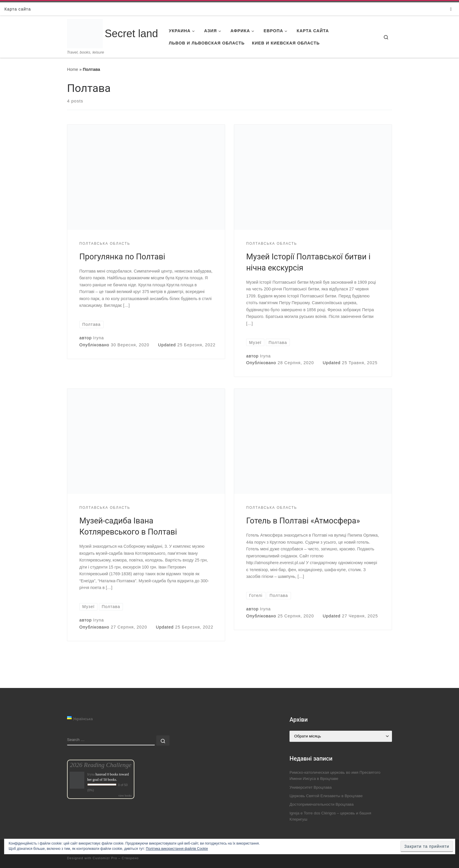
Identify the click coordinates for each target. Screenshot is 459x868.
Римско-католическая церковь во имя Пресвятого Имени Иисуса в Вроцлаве (335, 775)
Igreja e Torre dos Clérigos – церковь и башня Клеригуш (330, 816)
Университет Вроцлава (311, 787)
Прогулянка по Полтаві (122, 257)
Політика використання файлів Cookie (177, 849)
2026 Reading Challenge (101, 765)
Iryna (99, 338)
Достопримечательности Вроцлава (322, 804)
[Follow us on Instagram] (451, 9)
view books (125, 796)
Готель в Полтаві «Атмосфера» (303, 521)
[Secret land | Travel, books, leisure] (85, 27)
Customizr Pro (105, 858)
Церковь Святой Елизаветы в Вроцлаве (326, 796)
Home (73, 69)
